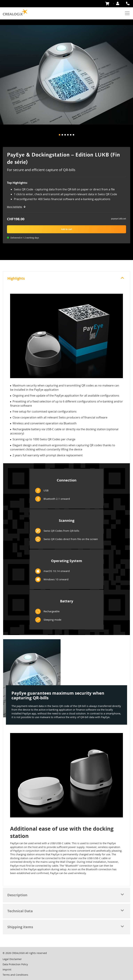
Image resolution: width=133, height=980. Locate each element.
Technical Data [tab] (20, 911)
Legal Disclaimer (12, 959)
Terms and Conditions (15, 975)
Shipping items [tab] (20, 927)
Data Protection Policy (15, 964)
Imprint (7, 969)
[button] (60, 135)
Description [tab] (17, 895)
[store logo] (15, 13)
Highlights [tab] (16, 278)
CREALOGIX (18, 953)
